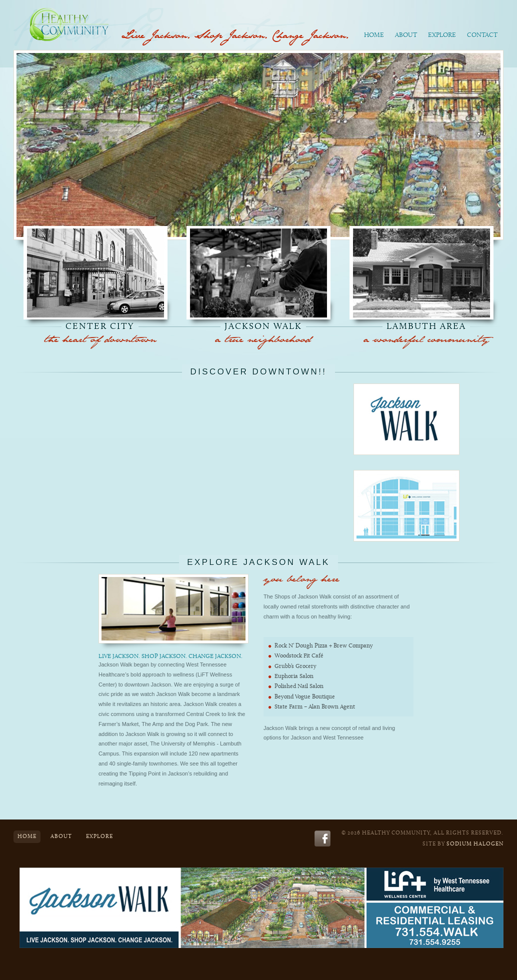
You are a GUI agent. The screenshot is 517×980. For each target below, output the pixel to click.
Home (374, 35)
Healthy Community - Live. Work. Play (71, 22)
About (406, 35)
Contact (482, 35)
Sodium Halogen (475, 844)
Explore (442, 35)
